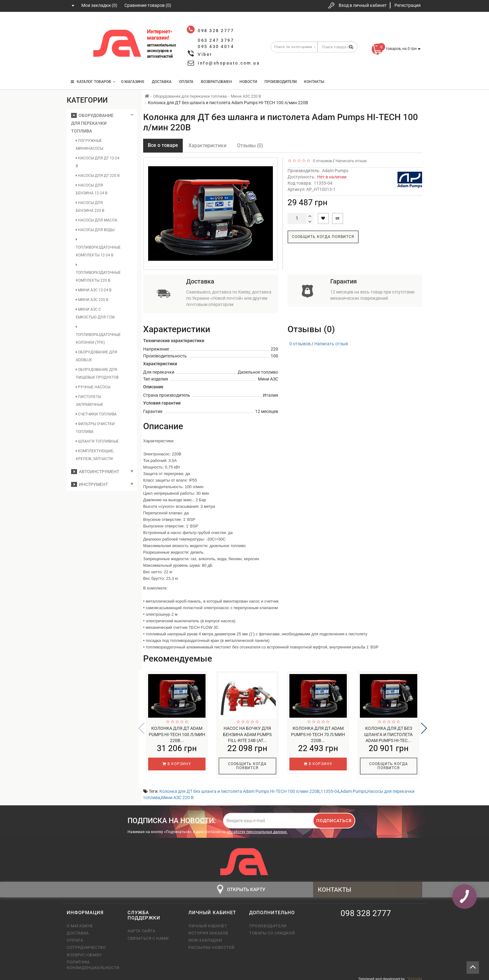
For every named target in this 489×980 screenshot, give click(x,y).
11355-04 (330, 787)
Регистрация (408, 5)
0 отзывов (321, 161)
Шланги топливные (97, 441)
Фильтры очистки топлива (95, 428)
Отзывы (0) (250, 146)
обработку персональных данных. (257, 828)
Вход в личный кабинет (363, 5)
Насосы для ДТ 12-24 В (98, 162)
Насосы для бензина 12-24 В (92, 189)
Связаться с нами (148, 934)
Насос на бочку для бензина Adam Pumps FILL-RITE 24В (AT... (247, 735)
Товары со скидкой (272, 929)
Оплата (186, 82)
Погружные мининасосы (90, 145)
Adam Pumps (335, 171)
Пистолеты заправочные (90, 401)
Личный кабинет (208, 922)
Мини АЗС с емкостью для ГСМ (95, 313)
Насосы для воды (95, 230)
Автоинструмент (95, 472)
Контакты (314, 82)
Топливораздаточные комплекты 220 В (98, 273)
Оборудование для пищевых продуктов (97, 374)
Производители (281, 82)
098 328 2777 (77, 26)
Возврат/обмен (84, 951)
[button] (424, 726)
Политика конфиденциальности (92, 961)
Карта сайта (141, 927)
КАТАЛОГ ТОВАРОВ (93, 82)
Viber (205, 54)
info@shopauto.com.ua (229, 63)
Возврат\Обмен (216, 82)
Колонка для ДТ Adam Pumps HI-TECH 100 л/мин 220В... (177, 735)
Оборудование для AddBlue (97, 356)
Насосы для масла (97, 220)
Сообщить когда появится (323, 237)
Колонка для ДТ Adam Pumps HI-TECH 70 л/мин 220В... (318, 735)
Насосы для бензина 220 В (90, 207)
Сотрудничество (86, 943)
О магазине (133, 82)
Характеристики (207, 146)
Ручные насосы (93, 387)
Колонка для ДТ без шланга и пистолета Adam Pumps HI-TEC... (388, 735)
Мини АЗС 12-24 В (94, 290)
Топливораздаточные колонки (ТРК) (98, 335)
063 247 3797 (77, 44)
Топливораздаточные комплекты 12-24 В (98, 247)
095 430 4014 (78, 63)
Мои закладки (205, 936)
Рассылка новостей (211, 943)
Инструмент (90, 484)
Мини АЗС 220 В (92, 300)
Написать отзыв (351, 161)
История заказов (208, 929)
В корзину (177, 764)
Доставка (162, 82)
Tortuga (415, 975)
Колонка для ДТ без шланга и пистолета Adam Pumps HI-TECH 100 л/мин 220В (240, 787)
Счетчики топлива (96, 414)
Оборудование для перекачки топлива (92, 123)
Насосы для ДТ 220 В (98, 176)
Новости (248, 82)
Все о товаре (163, 145)
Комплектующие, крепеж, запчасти (95, 455)
